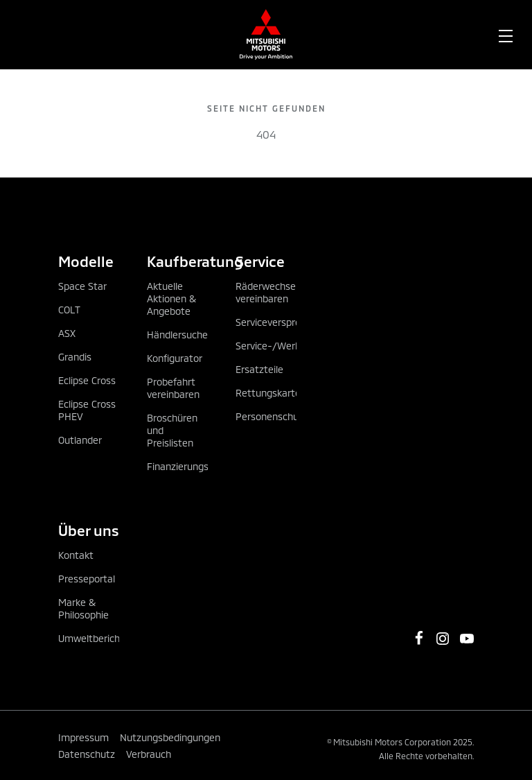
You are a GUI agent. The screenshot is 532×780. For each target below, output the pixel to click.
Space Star (82, 286)
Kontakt (76, 555)
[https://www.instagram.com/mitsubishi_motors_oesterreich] (443, 639)
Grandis (75, 357)
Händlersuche (177, 335)
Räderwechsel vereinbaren (267, 292)
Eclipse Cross (87, 380)
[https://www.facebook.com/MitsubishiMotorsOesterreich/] (419, 638)
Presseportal (87, 579)
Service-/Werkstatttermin (294, 346)
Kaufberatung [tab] (177, 261)
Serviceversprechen (279, 322)
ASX (67, 333)
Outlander (80, 440)
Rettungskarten (271, 393)
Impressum (83, 737)
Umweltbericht (91, 638)
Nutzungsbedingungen (170, 737)
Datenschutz (87, 754)
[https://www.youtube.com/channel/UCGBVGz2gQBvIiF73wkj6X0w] (467, 639)
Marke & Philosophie (83, 608)
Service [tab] (260, 261)
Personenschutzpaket (284, 416)
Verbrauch (149, 754)
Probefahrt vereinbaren (173, 388)
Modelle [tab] (86, 261)
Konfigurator (175, 358)
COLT (69, 310)
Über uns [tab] (89, 530)
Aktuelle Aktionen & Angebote (171, 298)
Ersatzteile (259, 369)
